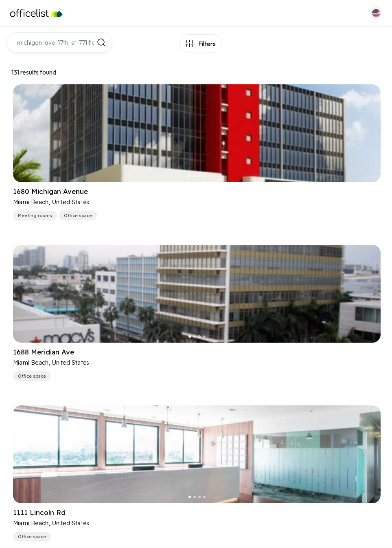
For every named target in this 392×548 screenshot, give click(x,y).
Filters (207, 44)
